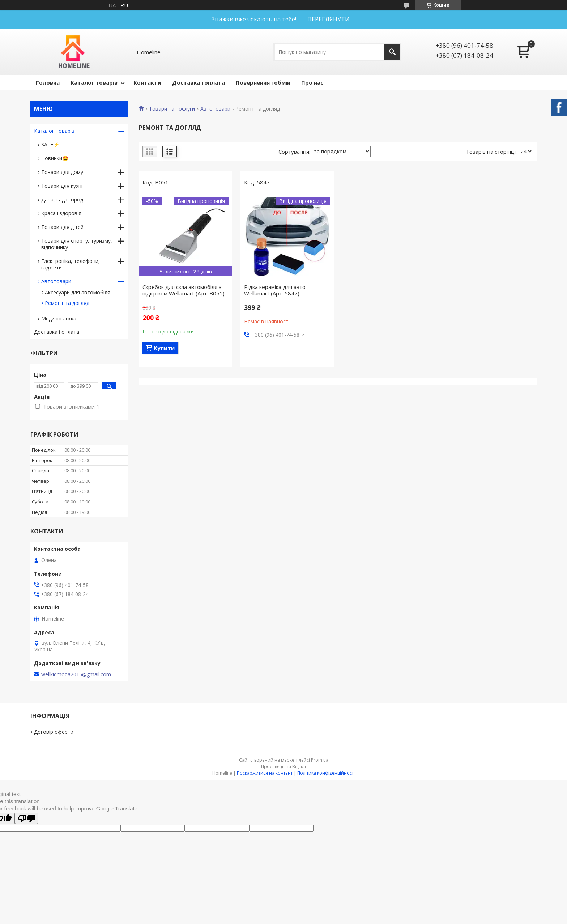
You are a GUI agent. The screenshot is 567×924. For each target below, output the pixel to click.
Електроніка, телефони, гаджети (71, 264)
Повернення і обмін (263, 82)
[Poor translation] (26, 818)
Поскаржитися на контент (265, 773)
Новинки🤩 (55, 158)
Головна (48, 82)
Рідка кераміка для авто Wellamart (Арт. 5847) (275, 290)
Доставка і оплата (199, 82)
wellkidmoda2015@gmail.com (76, 674)
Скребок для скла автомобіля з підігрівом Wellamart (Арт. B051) (184, 290)
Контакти (147, 82)
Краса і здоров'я (61, 213)
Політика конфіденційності (326, 773)
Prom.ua (320, 760)
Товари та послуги (172, 109)
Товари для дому (62, 172)
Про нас (312, 82)
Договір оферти (54, 732)
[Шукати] (392, 52)
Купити (164, 348)
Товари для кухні (62, 186)
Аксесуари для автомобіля (78, 292)
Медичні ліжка (59, 318)
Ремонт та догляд (67, 303)
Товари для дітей (62, 227)
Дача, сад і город (62, 199)
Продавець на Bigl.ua (283, 767)
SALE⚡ (50, 144)
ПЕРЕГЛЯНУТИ (329, 19)
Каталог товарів (94, 82)
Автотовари (215, 109)
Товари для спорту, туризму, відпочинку (77, 244)
